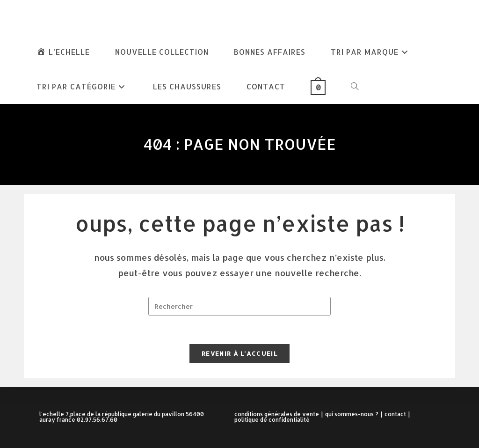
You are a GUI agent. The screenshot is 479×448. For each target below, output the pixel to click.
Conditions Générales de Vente (277, 414)
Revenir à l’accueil (239, 353)
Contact (395, 414)
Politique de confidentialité (272, 420)
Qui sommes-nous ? (352, 414)
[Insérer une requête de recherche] (239, 306)
